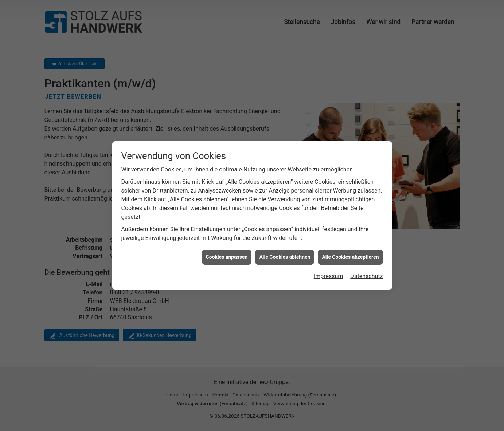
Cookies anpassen (227, 254)
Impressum (329, 273)
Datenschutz (366, 273)
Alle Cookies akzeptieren (350, 254)
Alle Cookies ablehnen (285, 254)
